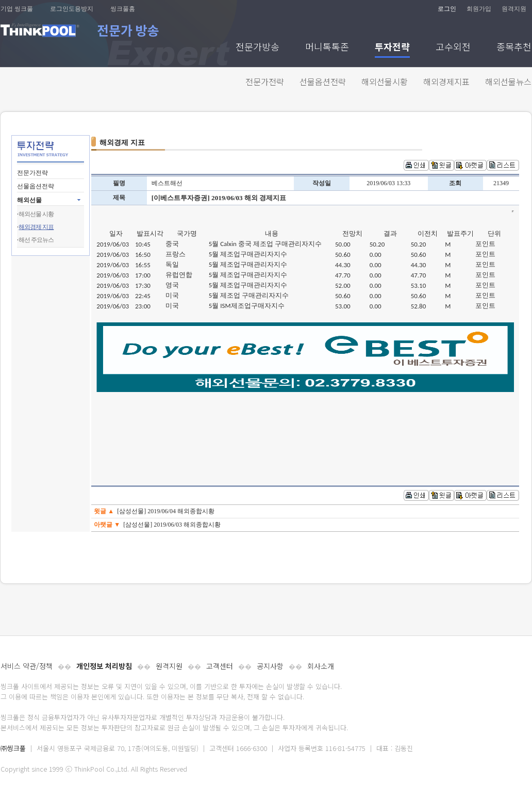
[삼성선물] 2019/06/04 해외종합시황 (166, 511)
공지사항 (270, 666)
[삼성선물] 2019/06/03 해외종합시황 (172, 525)
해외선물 (29, 200)
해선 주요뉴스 (36, 240)
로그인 (447, 9)
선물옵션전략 (323, 81)
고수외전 (453, 48)
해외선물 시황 (36, 214)
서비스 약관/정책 (27, 666)
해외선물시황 (385, 81)
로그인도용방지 (72, 9)
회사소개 (321, 666)
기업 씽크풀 (17, 9)
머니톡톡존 (327, 48)
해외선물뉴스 (508, 81)
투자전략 (392, 48)
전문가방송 (257, 48)
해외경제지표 (446, 81)
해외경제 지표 (36, 227)
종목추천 (514, 48)
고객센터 (220, 666)
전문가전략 (265, 81)
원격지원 (514, 9)
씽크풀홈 (123, 9)
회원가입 (479, 9)
